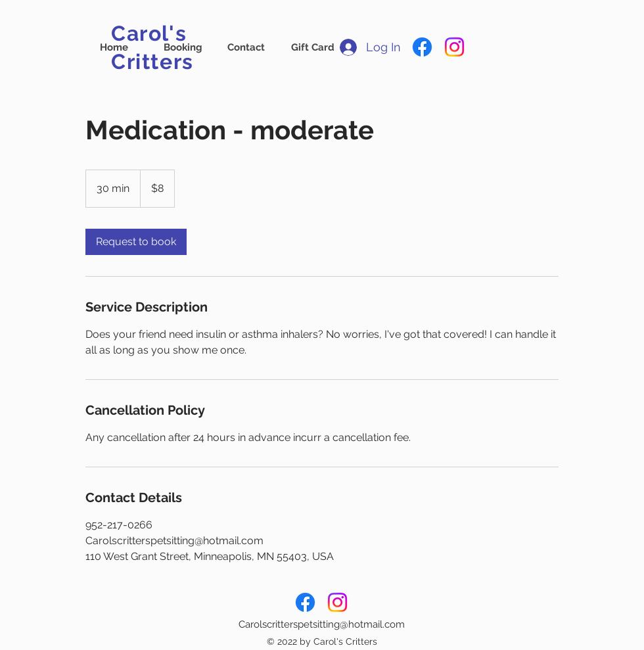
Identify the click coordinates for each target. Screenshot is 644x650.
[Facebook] (422, 47)
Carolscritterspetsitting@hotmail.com (322, 624)
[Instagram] (454, 47)
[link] (136, 242)
